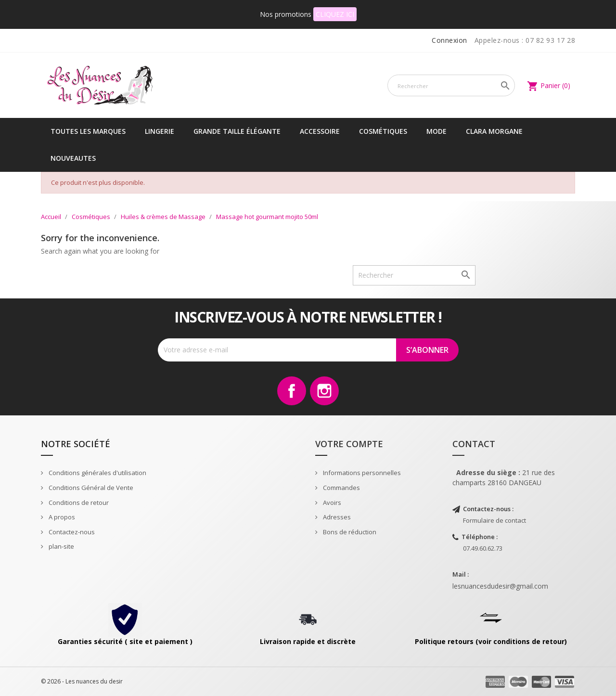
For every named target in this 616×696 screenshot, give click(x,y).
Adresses (336, 517)
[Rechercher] (451, 85)
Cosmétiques (383, 131)
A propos (61, 517)
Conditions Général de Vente (90, 488)
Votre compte (349, 444)
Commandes (341, 488)
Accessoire (320, 131)
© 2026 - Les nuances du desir (82, 681)
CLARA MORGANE (494, 131)
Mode (436, 131)
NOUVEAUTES (73, 158)
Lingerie (160, 131)
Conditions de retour (78, 503)
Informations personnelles (361, 473)
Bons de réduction (349, 532)
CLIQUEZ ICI (335, 14)
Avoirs (331, 503)
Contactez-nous (71, 532)
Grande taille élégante (237, 131)
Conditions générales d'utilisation (97, 473)
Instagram (324, 391)
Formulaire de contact (494, 520)
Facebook (292, 391)
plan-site (61, 546)
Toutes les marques (88, 131)
